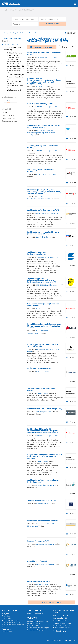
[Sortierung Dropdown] (74, 47)
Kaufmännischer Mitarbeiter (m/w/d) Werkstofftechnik (43, 345)
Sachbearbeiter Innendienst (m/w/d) (42, 521)
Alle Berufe (6, 618)
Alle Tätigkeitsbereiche (11, 622)
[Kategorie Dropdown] (36, 19)
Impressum (52, 640)
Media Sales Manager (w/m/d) (40, 368)
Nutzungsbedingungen (36, 630)
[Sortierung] (66, 47)
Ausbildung (6, 629)
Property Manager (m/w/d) (38, 541)
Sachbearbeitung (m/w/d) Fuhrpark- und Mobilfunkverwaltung (44, 126)
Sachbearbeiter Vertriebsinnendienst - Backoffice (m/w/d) (43, 481)
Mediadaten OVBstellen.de (38, 621)
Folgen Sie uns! (61, 631)
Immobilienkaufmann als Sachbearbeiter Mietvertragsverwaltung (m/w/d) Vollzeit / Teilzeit (44, 326)
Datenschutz (70, 640)
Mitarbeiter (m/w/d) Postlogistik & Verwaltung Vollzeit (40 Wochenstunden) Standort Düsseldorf (44, 192)
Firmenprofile (7, 631)
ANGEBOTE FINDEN (52, 24)
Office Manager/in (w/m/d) (38, 581)
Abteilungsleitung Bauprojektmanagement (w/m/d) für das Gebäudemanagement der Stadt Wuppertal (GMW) (44, 81)
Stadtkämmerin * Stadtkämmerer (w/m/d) (41, 389)
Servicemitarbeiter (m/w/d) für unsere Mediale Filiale (43, 305)
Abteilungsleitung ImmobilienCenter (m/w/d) (43, 147)
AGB (60, 640)
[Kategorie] (23, 19)
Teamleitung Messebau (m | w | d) (42, 500)
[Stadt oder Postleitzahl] (25, 24)
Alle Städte (6, 616)
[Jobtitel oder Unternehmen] (52, 19)
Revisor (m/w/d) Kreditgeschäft (40, 104)
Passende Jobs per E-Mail (43, 47)
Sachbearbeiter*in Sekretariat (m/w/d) (43, 210)
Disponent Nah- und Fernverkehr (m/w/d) (45, 409)
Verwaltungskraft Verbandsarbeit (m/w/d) (41, 171)
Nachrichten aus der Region (38, 628)
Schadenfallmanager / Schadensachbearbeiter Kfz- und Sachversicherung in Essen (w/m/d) (42, 280)
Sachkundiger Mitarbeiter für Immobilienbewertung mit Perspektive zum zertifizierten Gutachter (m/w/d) (43, 431)
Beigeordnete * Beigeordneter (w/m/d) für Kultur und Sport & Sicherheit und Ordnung (45, 456)
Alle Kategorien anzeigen (11, 44)
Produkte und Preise (35, 614)
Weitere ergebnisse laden (51, 602)
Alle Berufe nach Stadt (11, 620)
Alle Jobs (5, 614)
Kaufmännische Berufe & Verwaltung (12, 49)
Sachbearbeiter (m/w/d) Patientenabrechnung (37, 253)
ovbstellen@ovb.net (63, 628)
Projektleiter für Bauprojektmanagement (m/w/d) (45, 53)
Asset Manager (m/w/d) (37, 561)
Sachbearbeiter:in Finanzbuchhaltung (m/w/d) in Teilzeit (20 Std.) (43, 233)
